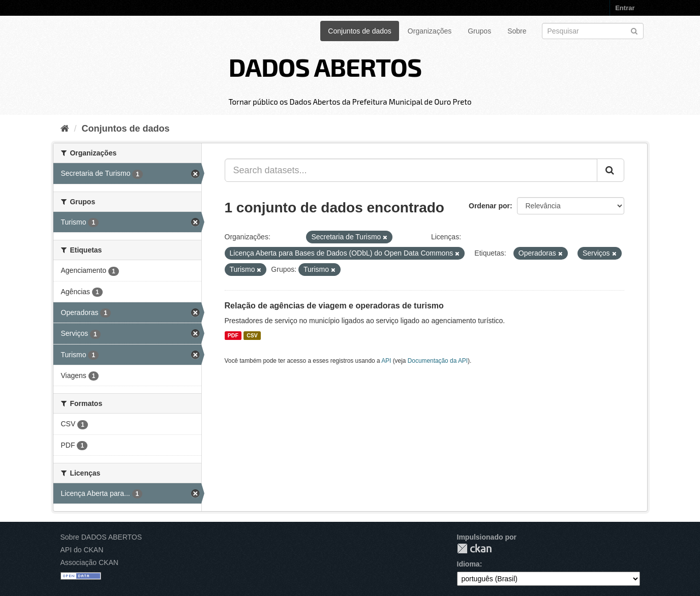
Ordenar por (489, 206)
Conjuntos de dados (360, 31)
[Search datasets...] (411, 170)
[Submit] (634, 30)
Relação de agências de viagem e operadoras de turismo (334, 306)
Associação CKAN (89, 562)
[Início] (65, 129)
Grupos (479, 31)
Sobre (517, 31)
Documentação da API (438, 361)
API (386, 361)
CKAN (474, 548)
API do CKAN (82, 550)
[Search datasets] (593, 31)
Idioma (468, 564)
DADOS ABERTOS (325, 67)
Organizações (430, 31)
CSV (252, 335)
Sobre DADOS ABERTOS (101, 537)
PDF (233, 335)
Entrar (625, 8)
